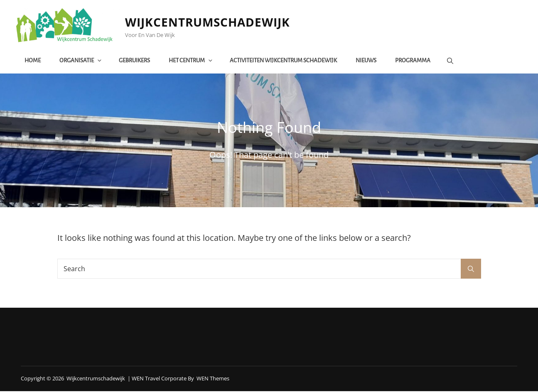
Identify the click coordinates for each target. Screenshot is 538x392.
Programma (413, 61)
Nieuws (366, 61)
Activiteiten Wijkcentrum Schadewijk (284, 61)
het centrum (192, 61)
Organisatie (81, 61)
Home (33, 61)
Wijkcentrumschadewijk (209, 22)
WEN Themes (213, 379)
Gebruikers (135, 61)
